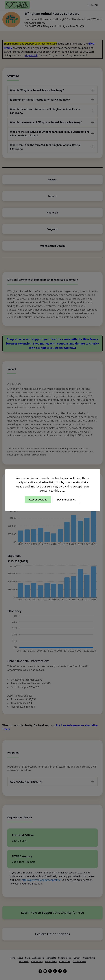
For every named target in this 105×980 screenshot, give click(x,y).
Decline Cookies (66, 500)
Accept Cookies (38, 500)
